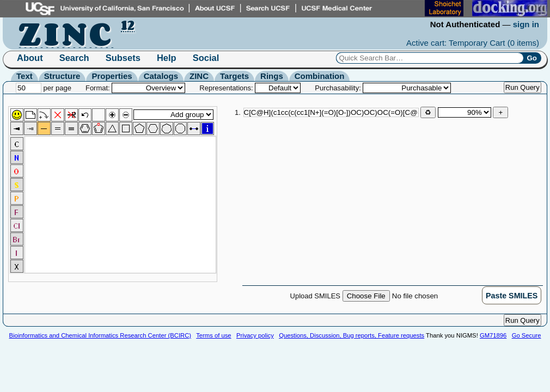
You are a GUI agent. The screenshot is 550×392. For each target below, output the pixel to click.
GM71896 (493, 335)
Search (74, 58)
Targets (234, 76)
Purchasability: (383, 88)
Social (206, 58)
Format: (135, 88)
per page (44, 88)
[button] (512, 295)
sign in (526, 24)
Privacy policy (255, 335)
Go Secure (527, 335)
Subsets (123, 58)
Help (167, 58)
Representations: (250, 88)
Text (25, 76)
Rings (272, 76)
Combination (320, 76)
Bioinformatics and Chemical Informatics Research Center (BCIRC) (100, 335)
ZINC (199, 76)
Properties (112, 76)
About (30, 58)
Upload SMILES (386, 296)
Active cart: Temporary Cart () (473, 43)
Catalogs (161, 76)
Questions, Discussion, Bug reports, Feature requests (352, 335)
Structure (62, 76)
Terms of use (213, 335)
